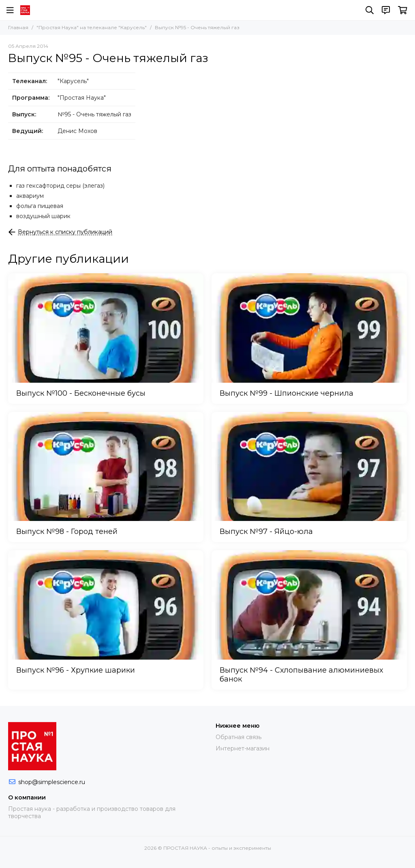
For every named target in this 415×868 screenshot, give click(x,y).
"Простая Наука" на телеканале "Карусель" (92, 27)
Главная (18, 27)
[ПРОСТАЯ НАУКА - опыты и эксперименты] (25, 10)
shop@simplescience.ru (52, 782)
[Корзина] (403, 10)
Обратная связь (239, 737)
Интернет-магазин (243, 748)
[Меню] (10, 10)
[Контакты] (386, 10)
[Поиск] (370, 10)
